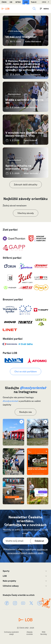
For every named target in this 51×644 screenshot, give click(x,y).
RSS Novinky (44, 633)
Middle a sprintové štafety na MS (24, 101)
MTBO (18, 2)
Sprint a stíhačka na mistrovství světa (18, 167)
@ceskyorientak (33, 388)
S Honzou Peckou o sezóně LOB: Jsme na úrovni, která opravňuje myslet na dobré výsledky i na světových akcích (25, 65)
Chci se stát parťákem (26, 371)
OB (11, 2)
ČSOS (4, 2)
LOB (26, 2)
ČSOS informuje (15, 31)
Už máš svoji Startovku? (21, 37)
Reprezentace (14, 94)
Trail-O (34, 2)
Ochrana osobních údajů (11, 633)
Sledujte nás (26, 412)
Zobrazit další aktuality (26, 185)
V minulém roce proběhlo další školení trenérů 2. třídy (25, 134)
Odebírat (39, 541)
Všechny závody (26, 213)
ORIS (44, 2)
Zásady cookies (30, 633)
